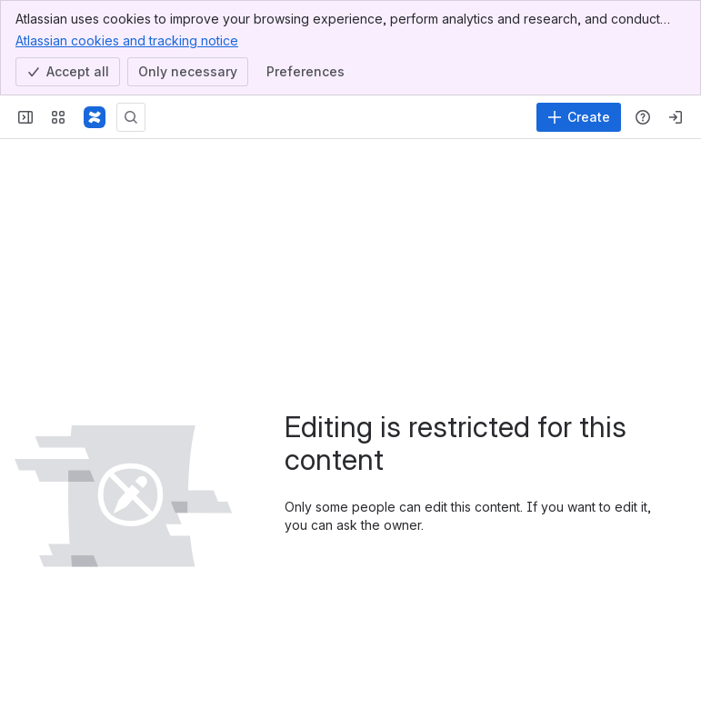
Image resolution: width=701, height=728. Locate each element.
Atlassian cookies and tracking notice (127, 40)
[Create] (579, 117)
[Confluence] (95, 117)
